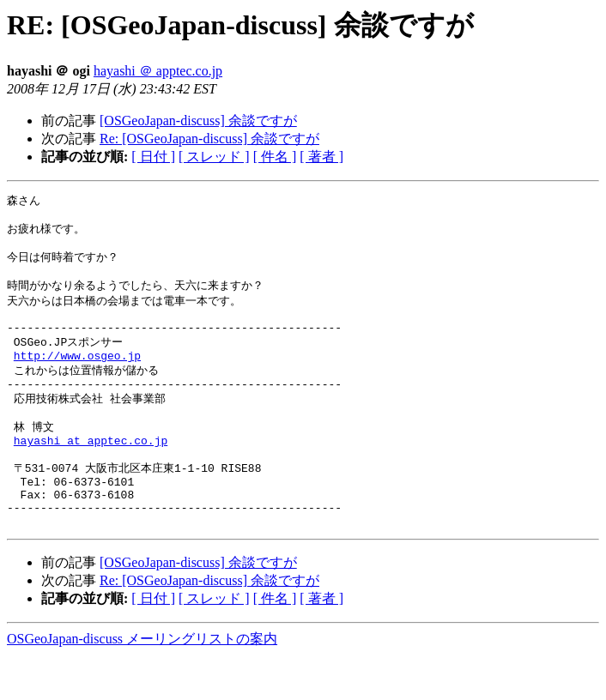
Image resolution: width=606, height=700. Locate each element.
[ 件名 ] (275, 157)
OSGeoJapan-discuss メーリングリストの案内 (142, 683)
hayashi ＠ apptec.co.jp (158, 71)
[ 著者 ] (321, 157)
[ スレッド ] (214, 157)
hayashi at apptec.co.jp (91, 471)
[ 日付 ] (153, 157)
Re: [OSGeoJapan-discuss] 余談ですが (209, 139)
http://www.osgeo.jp (77, 376)
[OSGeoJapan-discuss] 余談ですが (198, 121)
